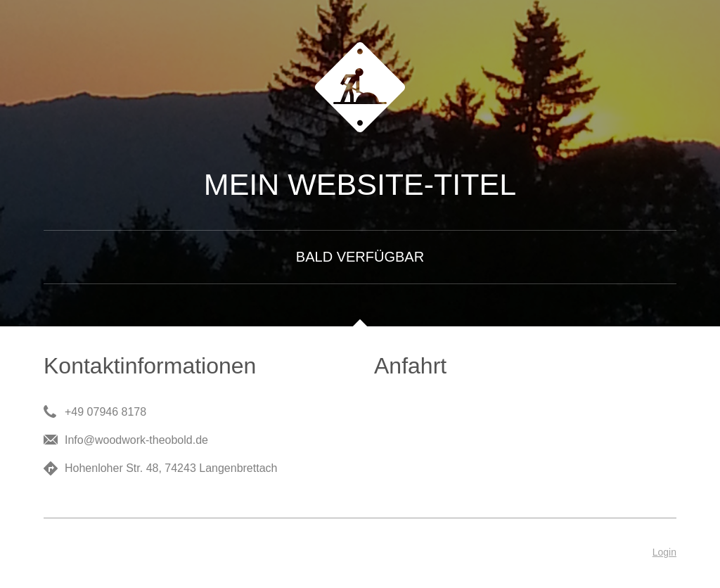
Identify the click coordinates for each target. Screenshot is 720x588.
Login (664, 552)
